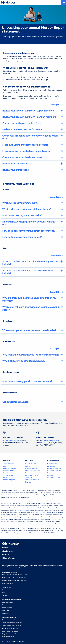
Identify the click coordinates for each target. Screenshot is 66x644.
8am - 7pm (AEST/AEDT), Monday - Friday (15, 575)
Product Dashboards (9, 620)
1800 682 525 (44, 443)
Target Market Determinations (12, 625)
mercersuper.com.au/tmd (42, 512)
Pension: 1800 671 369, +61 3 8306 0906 (15, 580)
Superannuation (7, 602)
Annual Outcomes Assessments (12, 623)
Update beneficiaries (33, 468)
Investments (6, 613)
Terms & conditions (8, 590)
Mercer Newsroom (8, 637)
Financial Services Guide (10, 631)
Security (5, 595)
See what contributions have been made (32, 480)
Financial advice (7, 608)
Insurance (6, 610)
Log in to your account (11, 440)
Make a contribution (33, 471)
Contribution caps (54, 477)
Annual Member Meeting (10, 628)
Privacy (5, 593)
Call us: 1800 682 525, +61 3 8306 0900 (14, 578)
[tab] (33, 111)
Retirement (6, 605)
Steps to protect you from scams (13, 634)
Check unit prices (9, 480)
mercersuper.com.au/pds (23, 510)
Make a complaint (10, 477)
